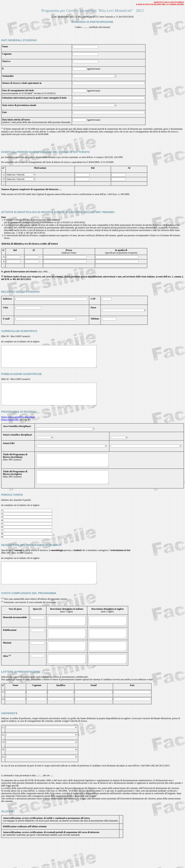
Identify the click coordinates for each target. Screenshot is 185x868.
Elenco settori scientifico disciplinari (18, 426)
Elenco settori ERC (10, 428)
